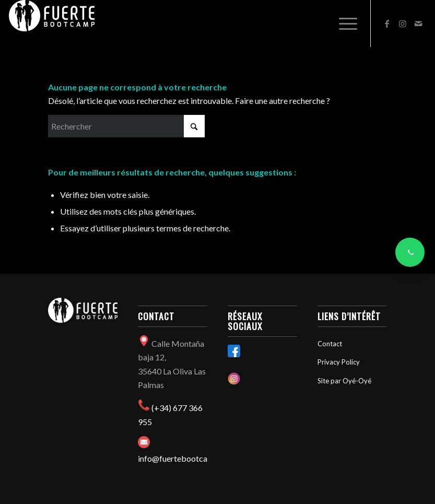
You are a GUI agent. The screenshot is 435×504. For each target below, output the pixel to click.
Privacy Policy (339, 362)
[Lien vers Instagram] (403, 24)
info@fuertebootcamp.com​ (187, 458)
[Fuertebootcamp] (52, 24)
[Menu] (343, 24)
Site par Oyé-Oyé (344, 381)
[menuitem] (343, 24)
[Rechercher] (126, 126)
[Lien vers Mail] (418, 24)
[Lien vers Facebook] (387, 24)
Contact (330, 344)
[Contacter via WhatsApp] (410, 252)
